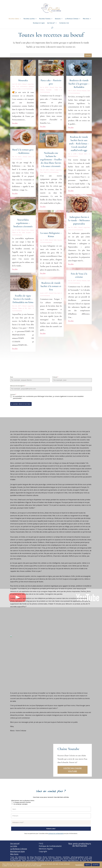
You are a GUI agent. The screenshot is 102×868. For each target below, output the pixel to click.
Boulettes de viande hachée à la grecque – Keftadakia (79, 84)
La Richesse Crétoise (72, 19)
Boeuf (25, 84)
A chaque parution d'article (21, 802)
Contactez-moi (64, 23)
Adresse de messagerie (18, 386)
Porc (42, 172)
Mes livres (86, 19)
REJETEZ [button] (88, 865)
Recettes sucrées (29, 19)
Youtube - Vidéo (52, 90)
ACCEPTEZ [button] (96, 865)
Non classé (30, 230)
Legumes (31, 84)
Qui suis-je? (15, 843)
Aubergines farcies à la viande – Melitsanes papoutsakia (79, 220)
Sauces (60, 240)
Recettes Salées (14, 19)
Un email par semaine (20, 804)
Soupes (28, 232)
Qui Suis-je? (51, 23)
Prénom (55, 377)
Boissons (58, 19)
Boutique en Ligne (39, 23)
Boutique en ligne (17, 851)
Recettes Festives (45, 19)
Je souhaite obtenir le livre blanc (21, 404)
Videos (42, 90)
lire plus (15, 123)
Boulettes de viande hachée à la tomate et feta (51, 286)
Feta (56, 87)
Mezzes (14, 308)
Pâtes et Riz (16, 232)
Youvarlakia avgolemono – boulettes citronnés (23, 223)
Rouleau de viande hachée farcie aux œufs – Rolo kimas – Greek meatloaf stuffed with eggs (79, 143)
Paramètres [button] (79, 865)
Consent (13, 394)
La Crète (14, 846)
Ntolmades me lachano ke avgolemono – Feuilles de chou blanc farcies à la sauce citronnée (51, 160)
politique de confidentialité (56, 834)
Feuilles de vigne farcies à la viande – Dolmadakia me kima (23, 299)
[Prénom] (51, 816)
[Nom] (51, 809)
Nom (12, 377)
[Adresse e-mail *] (51, 822)
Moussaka (23, 80)
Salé (13, 86)
